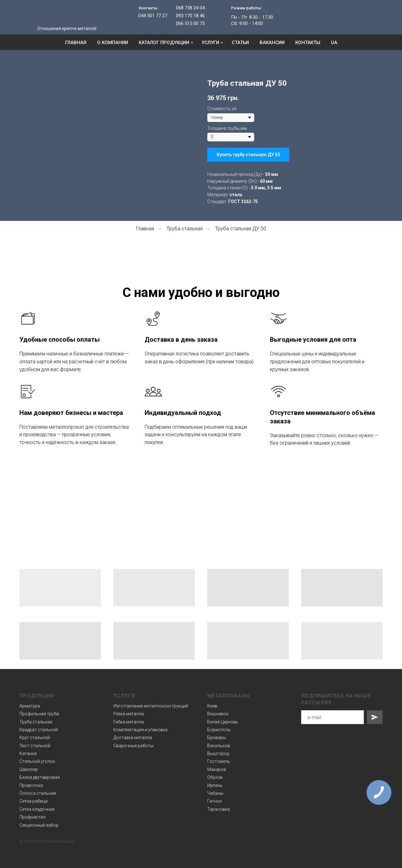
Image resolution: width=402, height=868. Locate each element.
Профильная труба (39, 714)
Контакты (308, 43)
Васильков (219, 746)
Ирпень (215, 785)
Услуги (210, 43)
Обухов (215, 777)
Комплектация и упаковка (140, 730)
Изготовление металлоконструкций (151, 706)
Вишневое (218, 714)
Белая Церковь (223, 722)
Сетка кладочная (37, 809)
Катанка (28, 753)
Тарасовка (219, 809)
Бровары (217, 738)
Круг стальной (35, 738)
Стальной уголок (37, 761)
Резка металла (129, 714)
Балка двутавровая (40, 777)
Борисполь (219, 730)
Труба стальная (185, 229)
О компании (113, 43)
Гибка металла (129, 722)
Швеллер (29, 769)
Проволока (31, 785)
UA (334, 43)
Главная (76, 43)
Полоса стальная (38, 793)
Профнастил (33, 817)
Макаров (217, 769)
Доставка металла (133, 738)
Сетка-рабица (33, 801)
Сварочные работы (133, 746)
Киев (212, 706)
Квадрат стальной (39, 730)
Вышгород (218, 753)
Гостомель (219, 761)
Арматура (30, 706)
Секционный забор (39, 825)
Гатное (214, 801)
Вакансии (272, 43)
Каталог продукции (164, 43)
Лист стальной (35, 746)
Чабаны (215, 793)
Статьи (240, 43)
